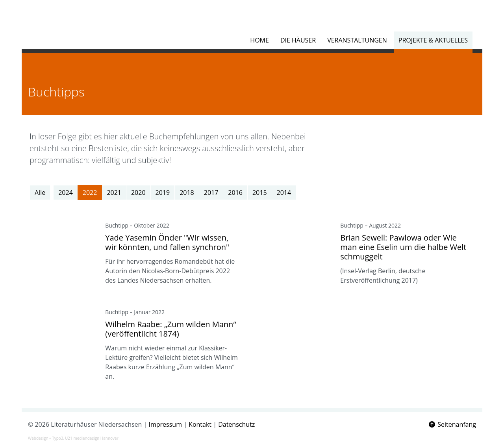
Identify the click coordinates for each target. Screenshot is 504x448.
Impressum (165, 424)
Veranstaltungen (357, 40)
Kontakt (200, 424)
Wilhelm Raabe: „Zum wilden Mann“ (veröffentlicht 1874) (170, 329)
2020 (138, 193)
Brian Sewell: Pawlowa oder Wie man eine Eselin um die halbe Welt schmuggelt (403, 247)
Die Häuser (298, 40)
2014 (284, 193)
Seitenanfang (452, 424)
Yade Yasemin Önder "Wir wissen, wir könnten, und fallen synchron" (167, 242)
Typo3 (57, 438)
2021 (114, 193)
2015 (260, 193)
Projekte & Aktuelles (433, 40)
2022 (90, 193)
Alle (40, 193)
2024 (66, 193)
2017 (211, 193)
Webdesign (38, 438)
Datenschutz (236, 424)
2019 (163, 193)
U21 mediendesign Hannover (92, 438)
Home (259, 40)
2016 (235, 193)
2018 (187, 193)
